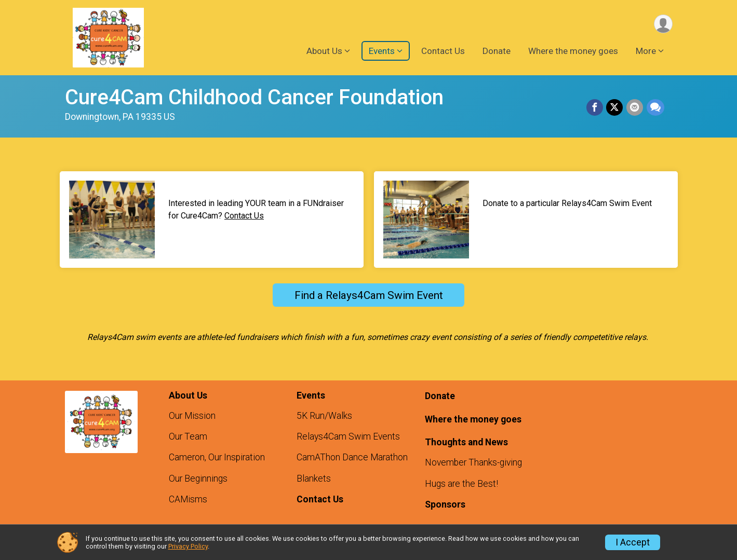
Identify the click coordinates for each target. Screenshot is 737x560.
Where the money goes (573, 51)
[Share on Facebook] (596, 108)
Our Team (188, 436)
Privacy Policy (188, 546)
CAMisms (188, 499)
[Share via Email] (635, 108)
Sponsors (445, 504)
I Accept (633, 542)
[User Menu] (663, 24)
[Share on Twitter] (615, 108)
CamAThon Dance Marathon (352, 457)
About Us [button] (324, 51)
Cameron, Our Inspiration (217, 457)
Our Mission (192, 416)
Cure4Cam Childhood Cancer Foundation (254, 97)
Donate (497, 51)
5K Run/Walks (324, 416)
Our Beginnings (198, 479)
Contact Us (443, 51)
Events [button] (382, 51)
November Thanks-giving (473, 462)
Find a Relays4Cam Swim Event (369, 295)
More (646, 51)
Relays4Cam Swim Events (348, 436)
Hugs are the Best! (461, 484)
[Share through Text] (655, 108)
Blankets (314, 479)
